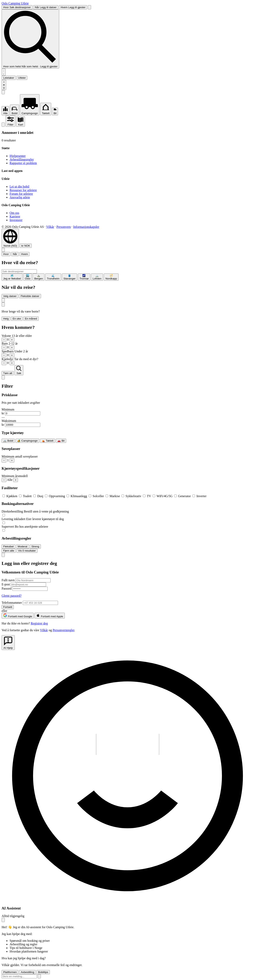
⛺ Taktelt (48, 441)
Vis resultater (27, 551)
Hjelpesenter (18, 156)
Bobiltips (43, 972)
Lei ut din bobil (19, 187)
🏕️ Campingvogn (27, 441)
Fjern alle (9, 551)
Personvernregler (63, 630)
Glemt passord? (12, 596)
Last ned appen (12, 171)
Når (15, 254)
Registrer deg (39, 623)
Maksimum (9, 421)
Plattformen (10, 972)
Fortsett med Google (18, 616)
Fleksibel (8, 546)
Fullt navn (8, 580)
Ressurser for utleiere (23, 190)
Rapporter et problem (23, 163)
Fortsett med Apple (50, 616)
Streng (35, 546)
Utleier (22, 78)
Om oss (14, 213)
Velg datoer (10, 296)
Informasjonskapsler (86, 227)
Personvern (64, 227)
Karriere (15, 216)
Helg (6, 319)
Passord (7, 588)
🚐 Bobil (8, 441)
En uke (17, 319)
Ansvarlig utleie (20, 197)
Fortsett (8, 607)
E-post (6, 584)
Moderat (23, 546)
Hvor (6, 254)
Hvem (25, 254)
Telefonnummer (12, 603)
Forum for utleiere (21, 194)
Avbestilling (27, 972)
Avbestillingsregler (22, 159)
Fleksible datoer (30, 296)
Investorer (16, 220)
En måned (31, 319)
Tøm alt (8, 373)
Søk (19, 370)
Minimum (8, 409)
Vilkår (50, 227)
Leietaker (9, 78)
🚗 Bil (61, 441)
